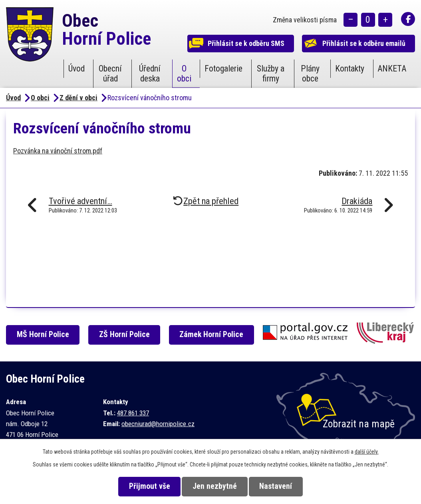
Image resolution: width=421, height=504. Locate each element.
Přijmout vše (147, 486)
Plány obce (310, 73)
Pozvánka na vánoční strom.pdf (58, 151)
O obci (184, 73)
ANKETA (392, 68)
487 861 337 (133, 413)
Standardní (368, 20)
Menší (351, 20)
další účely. (367, 452)
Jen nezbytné (215, 486)
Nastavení (278, 486)
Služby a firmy (271, 73)
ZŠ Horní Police (126, 334)
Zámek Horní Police (214, 334)
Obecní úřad (110, 73)
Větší (385, 20)
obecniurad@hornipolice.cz (158, 424)
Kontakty (350, 68)
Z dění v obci (78, 98)
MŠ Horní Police (44, 334)
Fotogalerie (223, 68)
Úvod (76, 68)
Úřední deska (150, 73)
